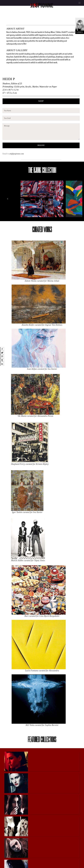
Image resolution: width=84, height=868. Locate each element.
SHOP (41, 101)
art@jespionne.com (17, 154)
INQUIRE (41, 145)
